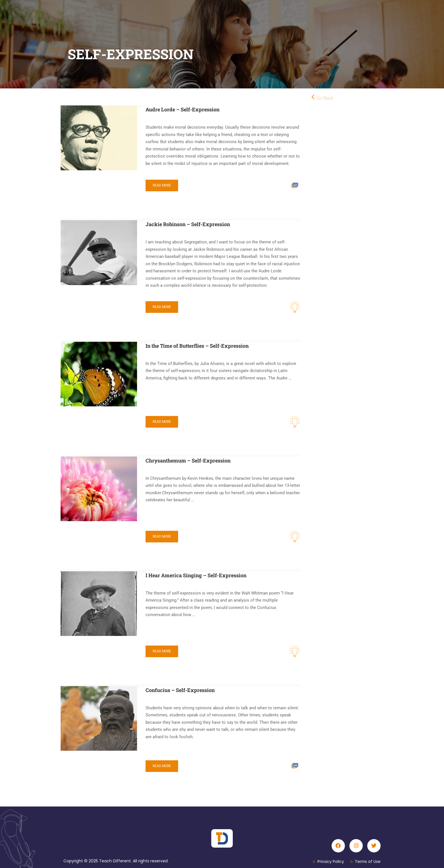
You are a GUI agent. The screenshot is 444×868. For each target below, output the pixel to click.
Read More (162, 185)
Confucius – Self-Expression (180, 690)
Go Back (325, 98)
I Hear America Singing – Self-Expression (196, 575)
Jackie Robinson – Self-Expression (188, 224)
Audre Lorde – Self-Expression (182, 109)
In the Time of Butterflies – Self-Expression (197, 346)
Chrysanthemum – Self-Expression (188, 460)
